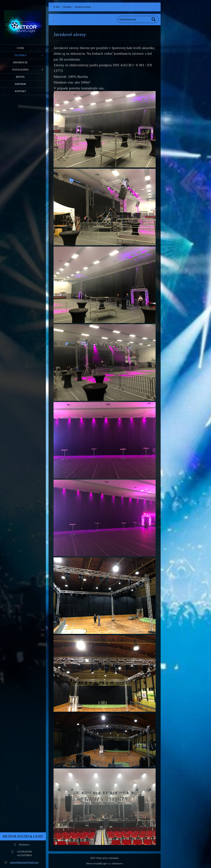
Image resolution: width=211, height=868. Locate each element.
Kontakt (20, 91)
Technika (20, 55)
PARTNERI (20, 84)
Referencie (20, 63)
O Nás (20, 48)
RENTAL (20, 77)
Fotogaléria (20, 70)
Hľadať (154, 19)
